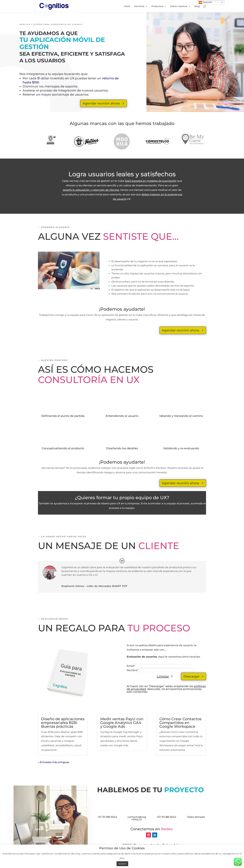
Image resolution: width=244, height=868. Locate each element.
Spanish (205, 2)
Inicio (127, 6)
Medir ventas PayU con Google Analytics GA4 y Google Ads (122, 723)
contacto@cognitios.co (137, 818)
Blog (197, 6)
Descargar (192, 676)
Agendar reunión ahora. (102, 103)
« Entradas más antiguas (54, 762)
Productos (157, 6)
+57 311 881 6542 (107, 817)
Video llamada (196, 817)
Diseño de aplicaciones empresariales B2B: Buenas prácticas (63, 723)
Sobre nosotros (179, 6)
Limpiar (163, 676)
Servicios (139, 6)
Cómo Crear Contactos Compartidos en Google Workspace (180, 723)
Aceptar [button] (122, 864)
